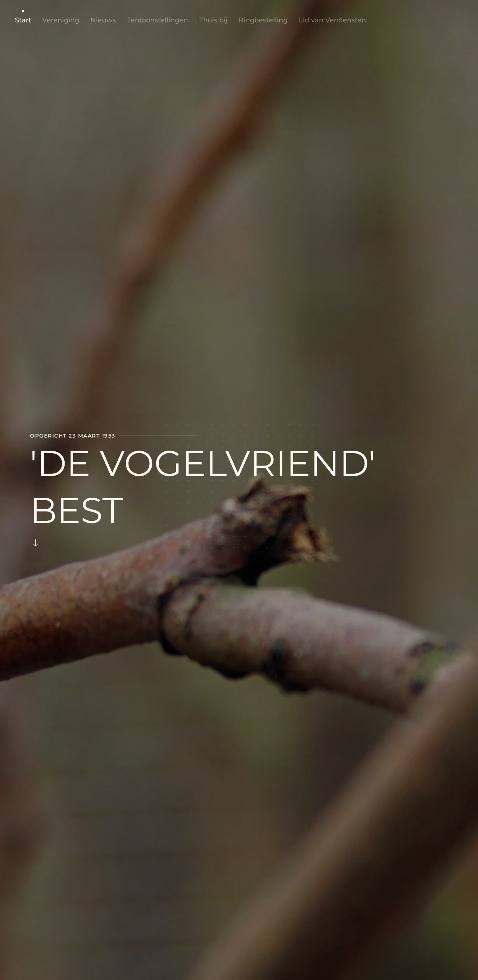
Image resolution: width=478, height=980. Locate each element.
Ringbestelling (263, 20)
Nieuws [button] (103, 20)
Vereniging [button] (61, 20)
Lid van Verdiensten (332, 20)
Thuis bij (213, 20)
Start (23, 20)
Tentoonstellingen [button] (157, 20)
